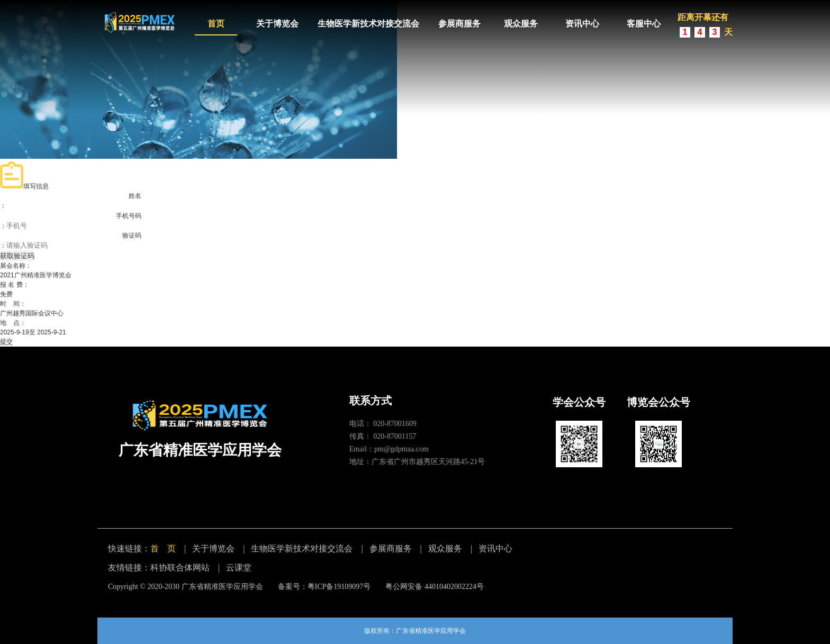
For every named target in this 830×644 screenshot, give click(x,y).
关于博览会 (277, 24)
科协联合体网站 (180, 568)
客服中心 (644, 24)
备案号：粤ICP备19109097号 (324, 587)
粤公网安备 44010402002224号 (435, 587)
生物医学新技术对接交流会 (368, 24)
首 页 (163, 548)
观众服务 (521, 24)
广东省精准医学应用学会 (222, 587)
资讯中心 (582, 24)
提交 (6, 342)
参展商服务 (459, 24)
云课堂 (239, 568)
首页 (216, 24)
